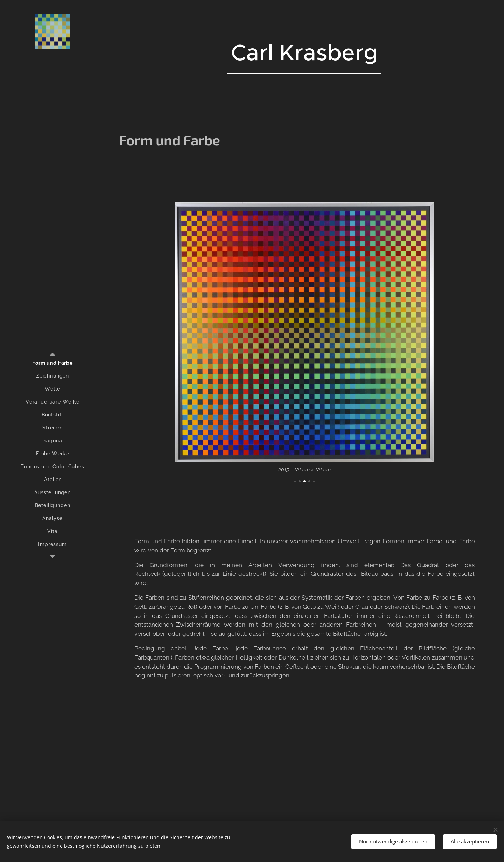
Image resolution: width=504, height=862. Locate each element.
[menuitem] (52, 363)
